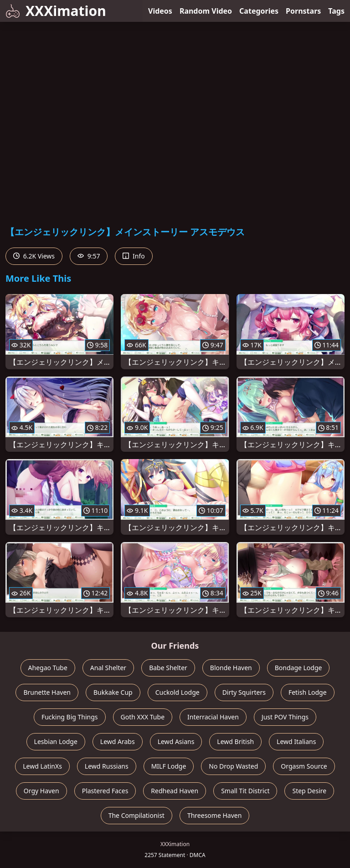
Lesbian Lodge (56, 741)
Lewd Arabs (118, 741)
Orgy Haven (41, 791)
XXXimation (56, 11)
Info (134, 256)
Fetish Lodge (308, 692)
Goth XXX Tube (143, 717)
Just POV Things (285, 717)
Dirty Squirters (244, 692)
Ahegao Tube (48, 668)
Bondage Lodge (299, 668)
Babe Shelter (168, 668)
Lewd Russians (107, 766)
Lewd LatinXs (42, 766)
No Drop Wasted (233, 766)
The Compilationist (136, 815)
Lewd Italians (296, 741)
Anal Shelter (108, 668)
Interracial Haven (213, 717)
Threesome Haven (214, 815)
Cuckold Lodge (178, 692)
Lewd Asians (176, 741)
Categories (259, 11)
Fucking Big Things (70, 717)
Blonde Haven (231, 668)
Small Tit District (245, 791)
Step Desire (309, 791)
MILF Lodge (169, 766)
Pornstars (303, 11)
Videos (160, 11)
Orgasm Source (304, 766)
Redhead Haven (175, 791)
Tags (336, 11)
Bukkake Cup (113, 692)
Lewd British (235, 741)
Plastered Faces (105, 791)
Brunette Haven (47, 692)
